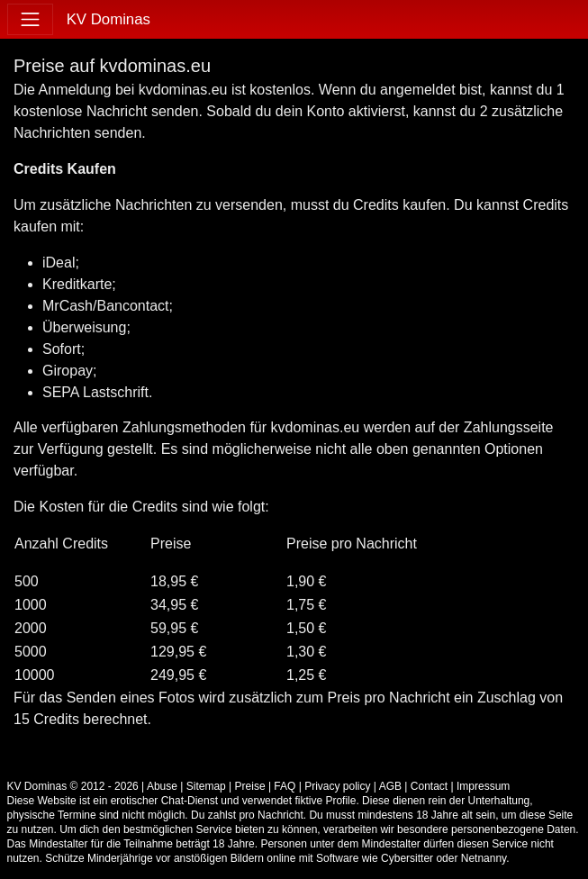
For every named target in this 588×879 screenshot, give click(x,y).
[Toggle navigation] (30, 19)
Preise (250, 786)
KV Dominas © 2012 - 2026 (73, 786)
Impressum (483, 786)
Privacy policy (337, 786)
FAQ (285, 786)
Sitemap (206, 786)
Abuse (162, 786)
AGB (390, 786)
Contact (429, 786)
